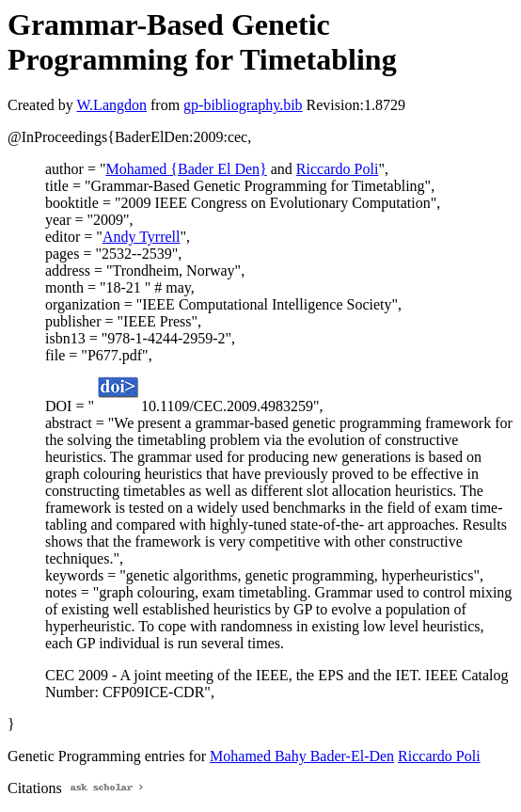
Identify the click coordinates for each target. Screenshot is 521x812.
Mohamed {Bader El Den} (186, 169)
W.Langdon (111, 105)
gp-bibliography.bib (243, 105)
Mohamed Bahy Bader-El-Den (302, 756)
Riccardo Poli (338, 169)
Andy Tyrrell (142, 237)
